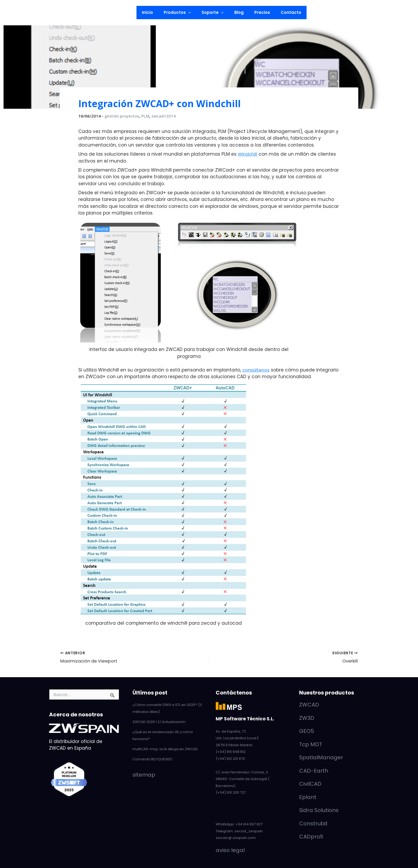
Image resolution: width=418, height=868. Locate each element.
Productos (181, 13)
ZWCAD (309, 704)
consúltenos (256, 370)
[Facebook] (40, 13)
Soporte (214, 13)
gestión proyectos (122, 116)
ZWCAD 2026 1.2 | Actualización (159, 721)
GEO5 (307, 731)
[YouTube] (23, 13)
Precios (258, 12)
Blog (238, 12)
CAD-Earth (314, 770)
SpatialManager (321, 757)
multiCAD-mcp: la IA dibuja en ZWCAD (165, 748)
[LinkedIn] (15, 13)
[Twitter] (32, 13)
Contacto (284, 12)
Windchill (248, 154)
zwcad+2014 (164, 116)
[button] (87, 13)
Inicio (154, 12)
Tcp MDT (311, 744)
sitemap (144, 774)
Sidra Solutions (319, 810)
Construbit (313, 823)
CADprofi (311, 836)
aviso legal (230, 850)
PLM (145, 116)
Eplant (308, 797)
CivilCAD (310, 784)
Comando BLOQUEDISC (153, 758)
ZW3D (307, 718)
